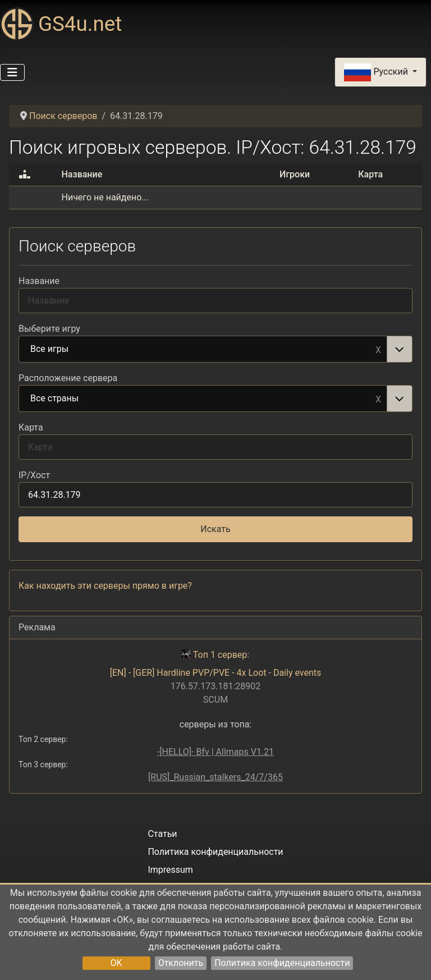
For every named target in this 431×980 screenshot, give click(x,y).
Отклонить (181, 963)
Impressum (170, 870)
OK (116, 963)
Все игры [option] (203, 350)
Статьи (162, 834)
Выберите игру (49, 329)
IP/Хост (34, 475)
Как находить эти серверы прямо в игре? (105, 586)
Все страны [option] (203, 399)
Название (39, 281)
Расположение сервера (68, 378)
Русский (377, 72)
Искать (215, 529)
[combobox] (215, 349)
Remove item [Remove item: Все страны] (378, 399)
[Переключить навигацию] (12, 72)
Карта (31, 427)
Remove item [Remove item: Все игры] (378, 349)
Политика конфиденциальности (282, 963)
